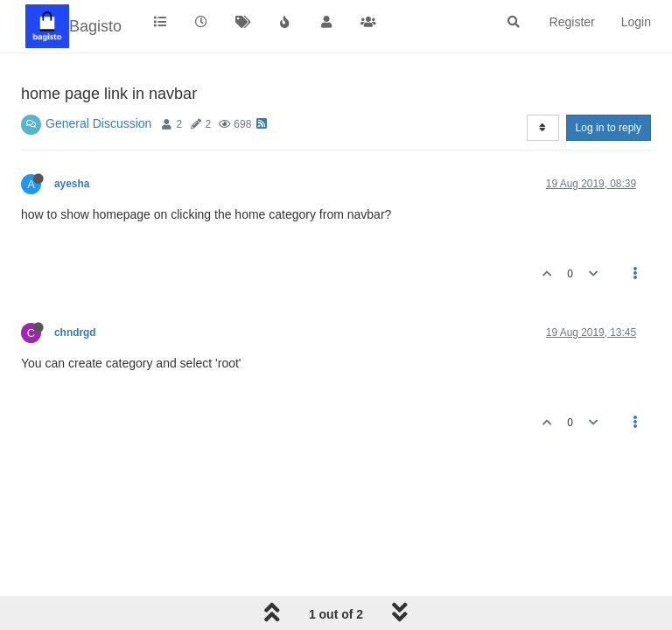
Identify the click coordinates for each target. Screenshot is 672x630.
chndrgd (75, 332)
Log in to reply (609, 128)
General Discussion (98, 123)
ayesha (72, 184)
